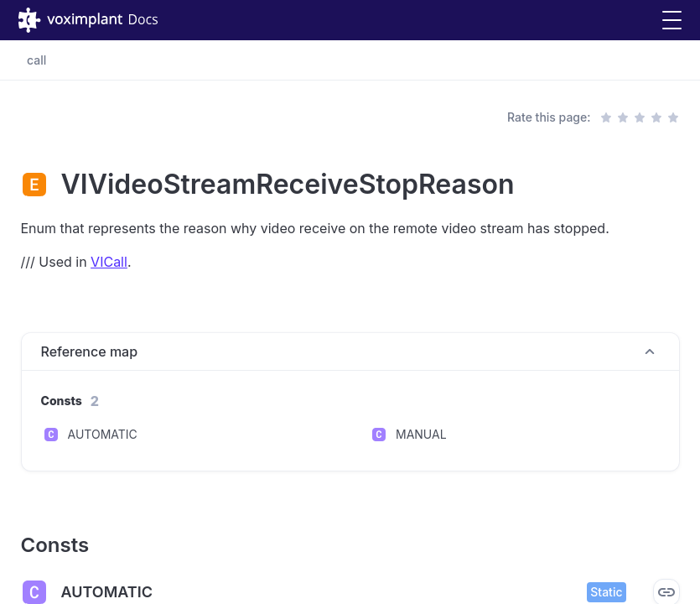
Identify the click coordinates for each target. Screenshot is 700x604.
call (36, 60)
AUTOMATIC (103, 434)
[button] (672, 21)
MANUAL (421, 434)
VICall (109, 262)
